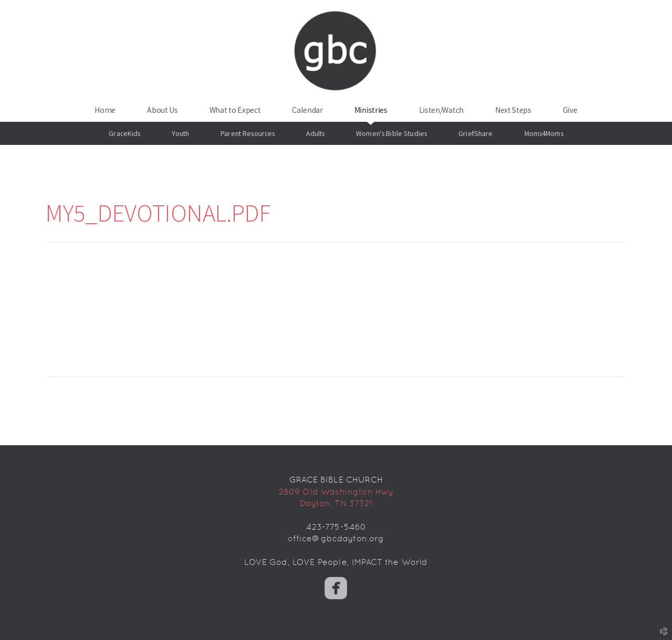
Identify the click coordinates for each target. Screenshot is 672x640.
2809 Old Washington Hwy (336, 492)
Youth (180, 133)
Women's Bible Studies (391, 133)
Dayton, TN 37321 (336, 503)
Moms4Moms (544, 133)
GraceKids (124, 133)
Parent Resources (248, 133)
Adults (315, 133)
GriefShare (475, 133)
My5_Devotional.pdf (158, 213)
